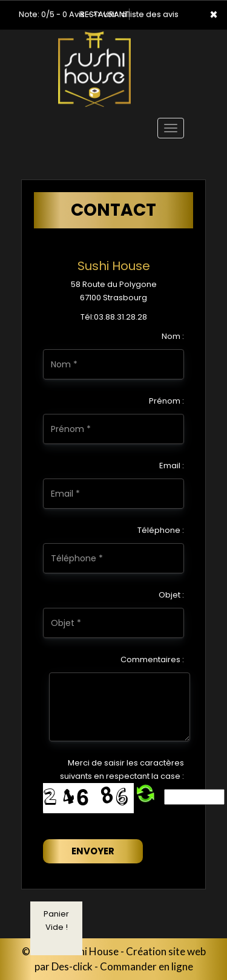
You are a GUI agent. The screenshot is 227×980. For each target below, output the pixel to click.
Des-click (72, 966)
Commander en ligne (146, 966)
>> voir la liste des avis (136, 14)
